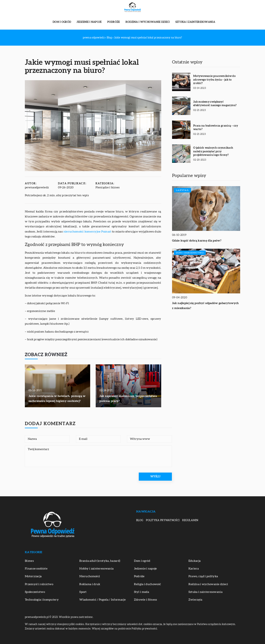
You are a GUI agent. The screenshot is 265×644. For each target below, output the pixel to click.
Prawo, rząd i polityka (203, 576)
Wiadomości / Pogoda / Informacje (103, 600)
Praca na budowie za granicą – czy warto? (216, 128)
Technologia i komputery (42, 600)
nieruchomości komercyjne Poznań (87, 232)
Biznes (29, 561)
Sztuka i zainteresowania (195, 22)
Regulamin (190, 520)
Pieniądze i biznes (108, 187)
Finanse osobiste (36, 569)
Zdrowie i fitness (146, 600)
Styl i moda (142, 592)
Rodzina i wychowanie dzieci (148, 22)
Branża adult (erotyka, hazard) (100, 561)
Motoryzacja (33, 576)
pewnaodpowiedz (37, 187)
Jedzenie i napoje (89, 22)
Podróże (114, 22)
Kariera (194, 569)
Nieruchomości (90, 576)
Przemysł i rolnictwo (39, 584)
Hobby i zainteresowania (96, 569)
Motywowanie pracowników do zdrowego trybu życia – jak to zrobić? (214, 80)
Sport (83, 592)
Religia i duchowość (147, 584)
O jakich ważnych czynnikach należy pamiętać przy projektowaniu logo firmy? (213, 151)
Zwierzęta (195, 600)
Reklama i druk (90, 584)
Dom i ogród (62, 22)
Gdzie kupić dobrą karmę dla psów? (197, 241)
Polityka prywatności (163, 520)
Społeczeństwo (35, 592)
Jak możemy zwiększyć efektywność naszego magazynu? (215, 104)
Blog (140, 520)
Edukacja (195, 561)
